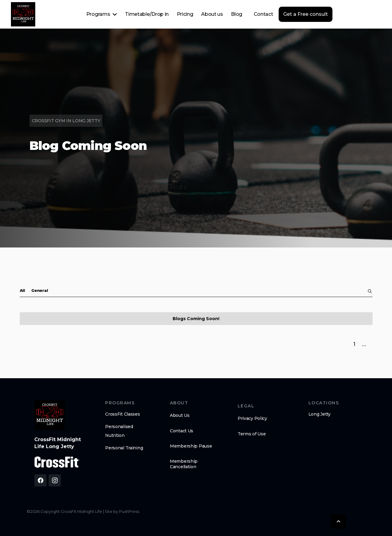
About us (212, 14)
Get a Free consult (306, 14)
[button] (102, 14)
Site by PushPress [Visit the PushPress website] (122, 512)
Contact (263, 14)
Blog (237, 14)
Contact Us (182, 431)
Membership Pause (191, 446)
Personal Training (124, 448)
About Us (180, 415)
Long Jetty (320, 414)
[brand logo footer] (50, 415)
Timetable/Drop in (147, 14)
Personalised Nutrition (119, 431)
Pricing (185, 14)
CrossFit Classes (123, 414)
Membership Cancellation (184, 464)
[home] (23, 14)
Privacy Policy (252, 418)
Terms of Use (252, 434)
